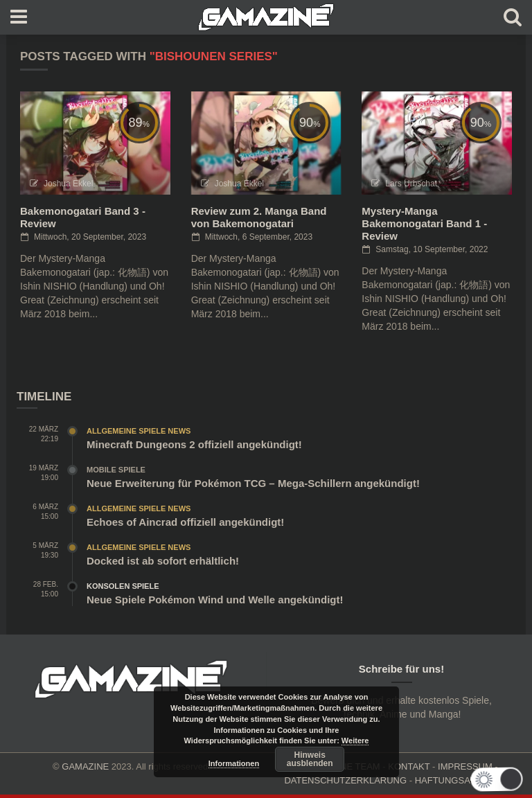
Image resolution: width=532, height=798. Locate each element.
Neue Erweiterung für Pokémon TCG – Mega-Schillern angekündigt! (253, 483)
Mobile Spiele (116, 470)
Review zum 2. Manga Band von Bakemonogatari (259, 217)
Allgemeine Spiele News (139, 431)
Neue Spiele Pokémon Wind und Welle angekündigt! (215, 600)
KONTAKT (409, 766)
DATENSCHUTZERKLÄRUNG (345, 780)
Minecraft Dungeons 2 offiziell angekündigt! (194, 444)
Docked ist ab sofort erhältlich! (163, 561)
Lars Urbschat (411, 184)
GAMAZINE (85, 766)
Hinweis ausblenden (310, 759)
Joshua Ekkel (68, 184)
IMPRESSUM (465, 766)
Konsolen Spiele (123, 586)
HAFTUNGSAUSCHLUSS (467, 780)
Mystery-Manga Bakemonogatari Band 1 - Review (424, 223)
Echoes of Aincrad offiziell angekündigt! (185, 522)
